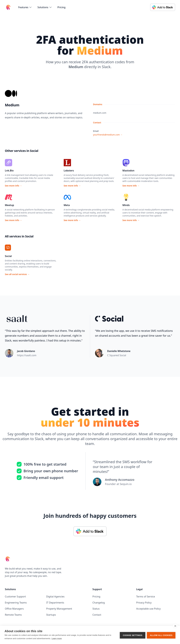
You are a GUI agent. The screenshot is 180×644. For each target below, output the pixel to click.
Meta (67, 205)
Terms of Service (146, 597)
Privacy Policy (144, 603)
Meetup (9, 205)
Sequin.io (126, 484)
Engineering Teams (16, 603)
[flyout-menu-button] (25, 7)
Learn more (57, 638)
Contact (97, 615)
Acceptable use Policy (148, 609)
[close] (175, 626)
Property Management (59, 609)
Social (8, 256)
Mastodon (128, 171)
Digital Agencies (55, 597)
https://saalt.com (27, 355)
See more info (13, 186)
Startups (51, 615)
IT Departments (55, 603)
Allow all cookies (161, 635)
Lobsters (69, 171)
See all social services (17, 274)
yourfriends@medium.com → (108, 135)
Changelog (99, 603)
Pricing (61, 7)
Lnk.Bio (9, 171)
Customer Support (15, 597)
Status (96, 609)
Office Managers (14, 609)
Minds (126, 205)
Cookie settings (133, 635)
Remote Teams (13, 615)
